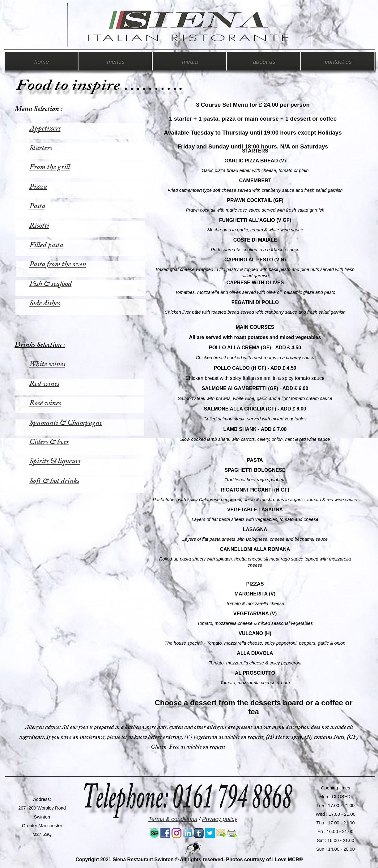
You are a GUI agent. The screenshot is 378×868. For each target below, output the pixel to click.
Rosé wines (45, 403)
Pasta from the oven (58, 264)
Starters (41, 148)
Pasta (37, 206)
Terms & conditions (173, 819)
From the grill (50, 167)
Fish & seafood (51, 284)
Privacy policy (220, 819)
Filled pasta (46, 245)
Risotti (39, 226)
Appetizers (45, 129)
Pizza (38, 187)
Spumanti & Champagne (66, 423)
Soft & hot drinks (54, 481)
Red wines (44, 384)
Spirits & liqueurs (55, 462)
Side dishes (45, 303)
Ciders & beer (49, 442)
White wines (47, 364)
